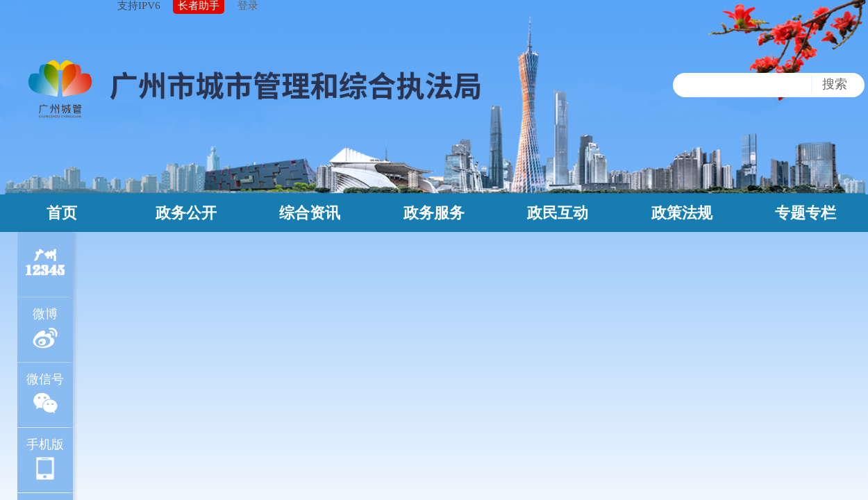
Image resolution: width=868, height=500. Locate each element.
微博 (45, 329)
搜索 (835, 84)
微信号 (45, 394)
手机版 (45, 459)
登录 (248, 6)
